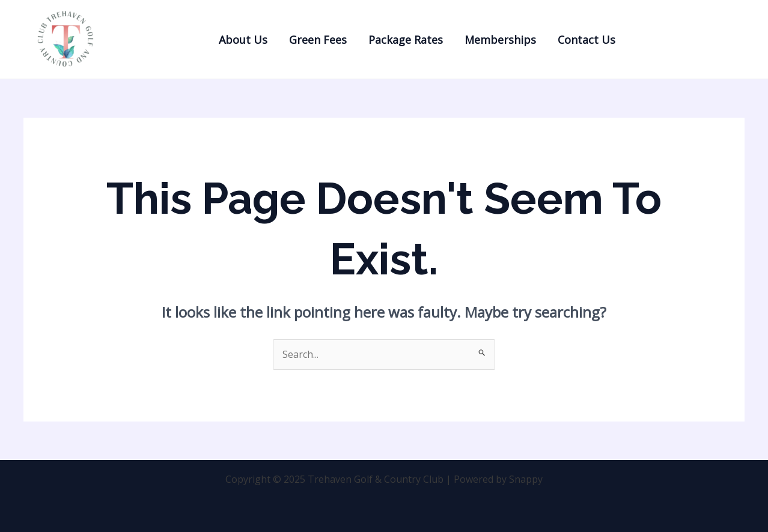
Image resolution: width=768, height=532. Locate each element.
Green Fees (318, 40)
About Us (243, 40)
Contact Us (587, 40)
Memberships (500, 40)
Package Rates (406, 40)
